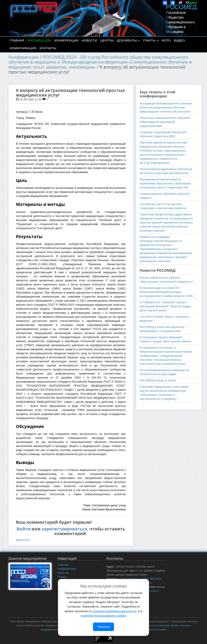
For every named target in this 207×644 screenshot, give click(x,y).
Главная (17, 40)
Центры (107, 40)
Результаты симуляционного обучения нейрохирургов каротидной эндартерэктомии (165, 122)
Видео (179, 40)
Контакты (48, 48)
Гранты (151, 40)
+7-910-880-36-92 (151, 579)
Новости (89, 40)
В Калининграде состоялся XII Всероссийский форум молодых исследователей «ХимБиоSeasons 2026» (167, 292)
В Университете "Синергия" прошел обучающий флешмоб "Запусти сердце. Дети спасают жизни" (166, 306)
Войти (193, 3)
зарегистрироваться (64, 529)
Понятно (103, 627)
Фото (166, 40)
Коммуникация (23, 48)
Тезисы (62, 577)
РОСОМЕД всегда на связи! (158, 380)
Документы (128, 40)
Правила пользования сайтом (161, 626)
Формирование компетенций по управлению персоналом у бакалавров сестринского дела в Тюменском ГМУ (165, 183)
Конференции (66, 40)
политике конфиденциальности (114, 611)
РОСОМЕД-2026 (39, 40)
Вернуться (23, 540)
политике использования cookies (103, 616)
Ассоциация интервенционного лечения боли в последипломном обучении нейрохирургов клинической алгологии (166, 108)
